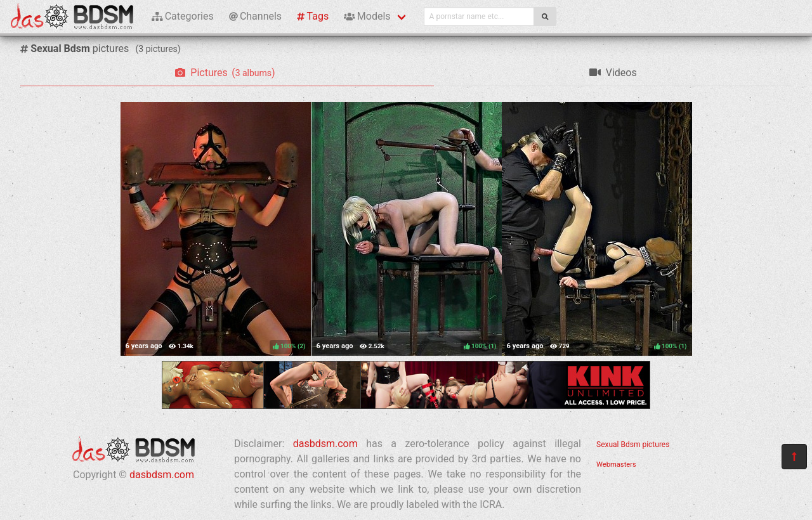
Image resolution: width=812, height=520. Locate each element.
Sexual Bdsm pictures (633, 445)
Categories (183, 16)
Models (367, 16)
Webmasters (616, 465)
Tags (313, 16)
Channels (255, 16)
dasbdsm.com (162, 475)
